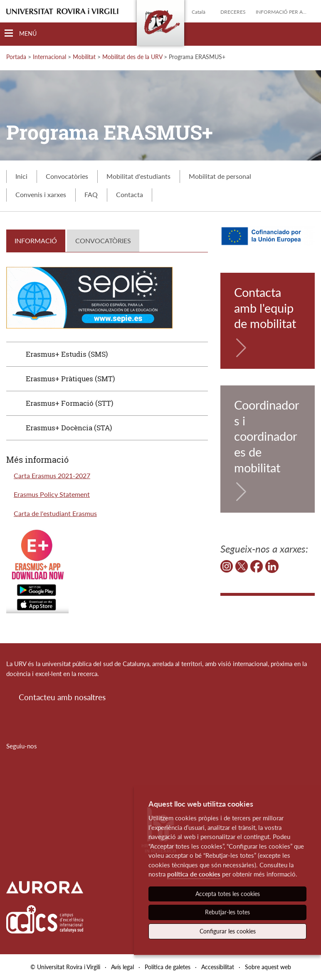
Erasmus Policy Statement (52, 494)
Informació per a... (281, 12)
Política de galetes (168, 967)
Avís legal (122, 967)
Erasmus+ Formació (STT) (69, 403)
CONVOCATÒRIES (103, 241)
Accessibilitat (218, 967)
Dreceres (233, 12)
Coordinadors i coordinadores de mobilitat (267, 436)
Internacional (49, 57)
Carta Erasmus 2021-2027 (52, 475)
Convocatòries (67, 176)
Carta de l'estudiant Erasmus (55, 513)
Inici (21, 176)
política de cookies (194, 874)
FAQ (91, 194)
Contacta (130, 194)
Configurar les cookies (228, 931)
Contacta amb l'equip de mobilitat (265, 308)
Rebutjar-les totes (227, 912)
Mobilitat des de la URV (132, 57)
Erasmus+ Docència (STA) (69, 428)
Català (199, 12)
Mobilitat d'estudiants (138, 176)
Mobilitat (84, 57)
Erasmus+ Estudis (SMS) (67, 354)
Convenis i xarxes (41, 194)
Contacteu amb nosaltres (62, 697)
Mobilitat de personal (220, 176)
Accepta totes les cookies (228, 894)
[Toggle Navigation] (21, 33)
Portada (16, 57)
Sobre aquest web (268, 967)
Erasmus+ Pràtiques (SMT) (70, 379)
